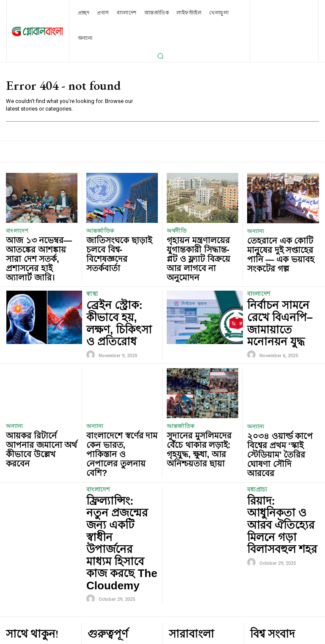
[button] (160, 56)
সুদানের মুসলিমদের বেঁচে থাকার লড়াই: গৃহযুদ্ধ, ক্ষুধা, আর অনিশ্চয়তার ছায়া (198, 397)
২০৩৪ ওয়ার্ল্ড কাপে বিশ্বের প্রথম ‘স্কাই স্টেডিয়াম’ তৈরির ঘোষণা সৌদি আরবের (280, 398)
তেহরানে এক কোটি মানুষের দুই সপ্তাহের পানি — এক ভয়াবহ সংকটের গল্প (280, 246)
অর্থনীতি (175, 231)
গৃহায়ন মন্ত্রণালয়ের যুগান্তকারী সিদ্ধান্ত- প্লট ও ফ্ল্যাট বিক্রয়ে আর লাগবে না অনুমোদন (201, 245)
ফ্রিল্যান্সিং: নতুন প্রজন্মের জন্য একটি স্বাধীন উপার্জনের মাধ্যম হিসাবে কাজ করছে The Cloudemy (120, 445)
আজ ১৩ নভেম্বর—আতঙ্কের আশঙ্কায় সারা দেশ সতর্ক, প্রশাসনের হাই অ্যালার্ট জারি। (40, 245)
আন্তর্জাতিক (98, 231)
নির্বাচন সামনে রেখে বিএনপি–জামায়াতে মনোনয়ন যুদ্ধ (275, 289)
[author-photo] (92, 308)
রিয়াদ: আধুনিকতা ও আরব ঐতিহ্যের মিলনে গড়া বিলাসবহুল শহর (280, 441)
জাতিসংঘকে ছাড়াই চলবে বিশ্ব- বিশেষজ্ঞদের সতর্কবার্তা (120, 242)
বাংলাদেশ (15, 231)
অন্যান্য (255, 232)
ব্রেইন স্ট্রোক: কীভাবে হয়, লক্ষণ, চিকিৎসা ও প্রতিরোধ (118, 289)
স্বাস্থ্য (92, 271)
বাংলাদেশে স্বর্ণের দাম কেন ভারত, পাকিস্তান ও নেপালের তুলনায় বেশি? (120, 397)
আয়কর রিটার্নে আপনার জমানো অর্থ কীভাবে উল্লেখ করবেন (39, 397)
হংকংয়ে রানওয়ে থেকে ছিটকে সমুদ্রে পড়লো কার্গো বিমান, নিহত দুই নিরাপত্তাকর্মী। (283, 575)
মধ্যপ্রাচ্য (257, 423)
